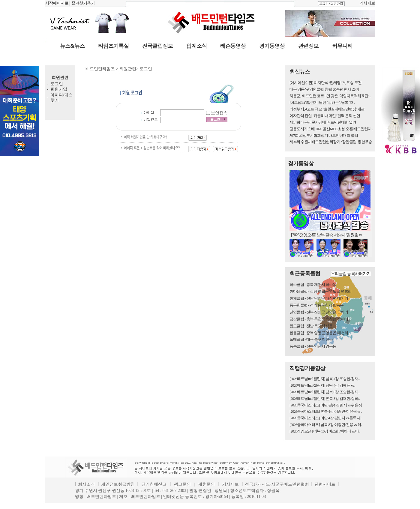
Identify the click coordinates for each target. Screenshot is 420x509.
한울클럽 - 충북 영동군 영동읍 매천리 (319, 333)
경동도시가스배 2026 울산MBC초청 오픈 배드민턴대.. (331, 129)
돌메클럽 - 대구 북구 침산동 (311, 339)
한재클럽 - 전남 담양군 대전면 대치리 (319, 298)
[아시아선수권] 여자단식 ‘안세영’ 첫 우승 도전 (325, 83)
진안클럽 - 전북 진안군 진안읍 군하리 (319, 312)
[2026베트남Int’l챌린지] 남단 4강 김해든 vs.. (322, 385)
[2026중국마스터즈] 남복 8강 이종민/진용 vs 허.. (326, 425)
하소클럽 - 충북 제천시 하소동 (313, 284)
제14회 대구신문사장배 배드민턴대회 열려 (323, 122)
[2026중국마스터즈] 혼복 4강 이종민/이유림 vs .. (326, 411)
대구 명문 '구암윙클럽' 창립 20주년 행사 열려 (324, 89)
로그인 (57, 84)
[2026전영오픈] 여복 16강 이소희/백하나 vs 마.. (325, 431)
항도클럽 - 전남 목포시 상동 (311, 326)
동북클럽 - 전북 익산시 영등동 (313, 346)
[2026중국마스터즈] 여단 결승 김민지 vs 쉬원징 (326, 405)
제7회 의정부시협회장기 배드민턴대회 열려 (324, 135)
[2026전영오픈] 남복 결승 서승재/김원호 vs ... (328, 235)
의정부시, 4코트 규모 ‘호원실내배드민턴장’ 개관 (327, 109)
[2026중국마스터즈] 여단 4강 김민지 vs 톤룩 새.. (326, 418)
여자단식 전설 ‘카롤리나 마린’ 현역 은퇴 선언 (325, 116)
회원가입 (59, 89)
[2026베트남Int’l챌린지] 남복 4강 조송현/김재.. (324, 379)
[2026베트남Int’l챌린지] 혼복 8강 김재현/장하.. (324, 398)
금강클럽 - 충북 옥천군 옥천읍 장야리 (319, 319)
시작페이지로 (57, 3)
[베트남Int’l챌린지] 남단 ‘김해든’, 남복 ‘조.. (322, 102)
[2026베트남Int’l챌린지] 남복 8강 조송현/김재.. (324, 392)
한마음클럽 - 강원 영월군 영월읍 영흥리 (321, 291)
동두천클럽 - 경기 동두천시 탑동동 (316, 305)
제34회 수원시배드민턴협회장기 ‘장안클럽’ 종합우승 (331, 142)
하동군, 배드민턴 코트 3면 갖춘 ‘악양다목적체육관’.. (330, 96)
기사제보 (367, 3)
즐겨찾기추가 (83, 3)
